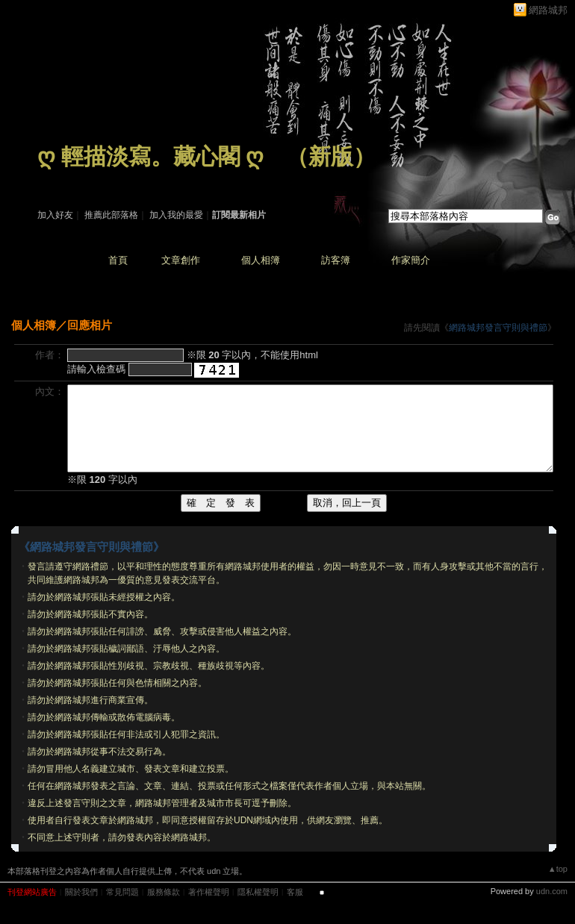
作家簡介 (411, 260)
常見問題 (122, 892)
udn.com (552, 891)
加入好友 (55, 215)
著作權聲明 (209, 892)
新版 (331, 156)
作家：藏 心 (61, 178)
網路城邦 (548, 10)
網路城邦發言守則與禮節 (498, 328)
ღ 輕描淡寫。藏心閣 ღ (150, 156)
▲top (558, 869)
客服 (295, 892)
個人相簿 (261, 260)
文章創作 (181, 260)
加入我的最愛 (176, 215)
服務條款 (164, 892)
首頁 (118, 260)
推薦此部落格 (111, 215)
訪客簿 (336, 260)
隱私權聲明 (258, 892)
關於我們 (81, 892)
